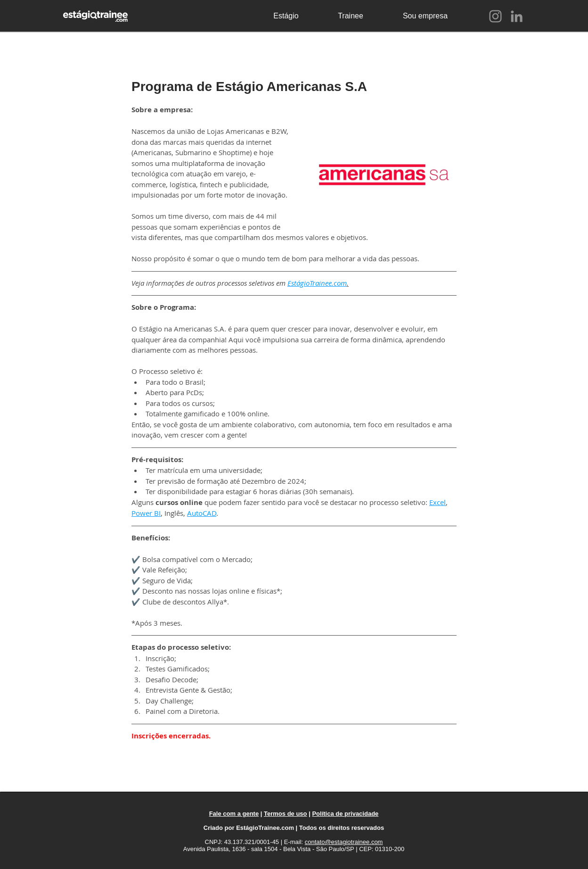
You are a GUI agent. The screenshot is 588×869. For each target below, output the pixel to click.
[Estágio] (286, 16)
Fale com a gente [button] (234, 814)
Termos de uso (286, 814)
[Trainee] (351, 16)
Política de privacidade (345, 814)
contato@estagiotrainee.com (344, 842)
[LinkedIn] (517, 16)
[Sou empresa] (425, 16)
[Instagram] (495, 16)
